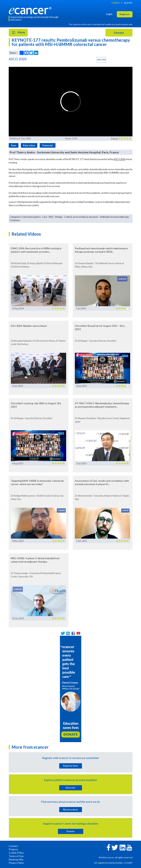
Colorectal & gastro (31, 217)
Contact (13, 846)
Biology (59, 217)
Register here (71, 766)
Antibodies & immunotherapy (114, 217)
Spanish (128, 3)
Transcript (48, 145)
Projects (13, 849)
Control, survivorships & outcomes (81, 217)
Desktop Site (16, 859)
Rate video (29, 145)
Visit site (70, 788)
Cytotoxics (15, 220)
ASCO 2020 (119, 159)
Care (45, 217)
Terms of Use (16, 856)
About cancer (70, 809)
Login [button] (109, 14)
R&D (51, 217)
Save (14, 145)
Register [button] (125, 14)
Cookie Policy (16, 853)
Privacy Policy (16, 863)
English (116, 3)
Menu (18, 33)
